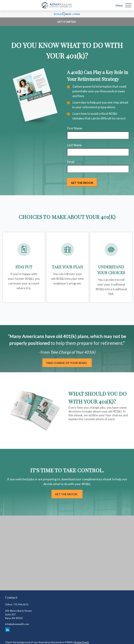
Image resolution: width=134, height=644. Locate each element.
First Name (75, 128)
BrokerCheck (82, 642)
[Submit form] (82, 182)
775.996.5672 (21, 604)
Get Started (67, 22)
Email (71, 162)
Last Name (74, 145)
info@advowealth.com (17, 624)
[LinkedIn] (7, 630)
